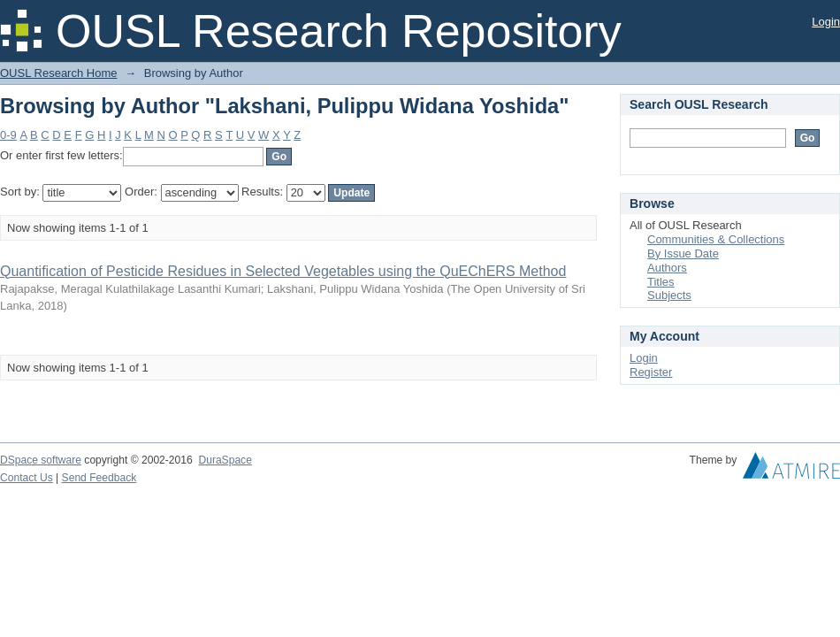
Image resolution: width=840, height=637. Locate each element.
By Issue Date (683, 253)
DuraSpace (225, 460)
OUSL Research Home (58, 73)
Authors (667, 268)
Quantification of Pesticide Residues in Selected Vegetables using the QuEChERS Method (283, 271)
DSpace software (41, 460)
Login (826, 22)
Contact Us (27, 478)
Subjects (669, 295)
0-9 (8, 135)
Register (651, 372)
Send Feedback (99, 478)
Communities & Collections (716, 239)
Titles (661, 282)
